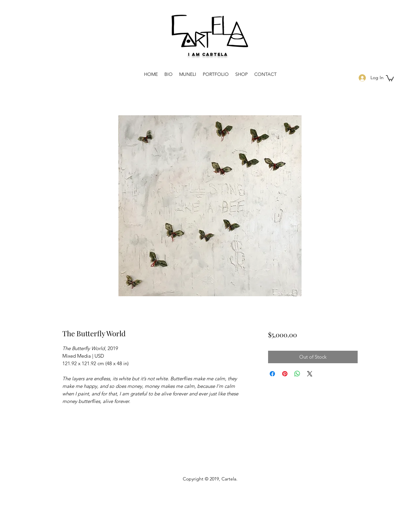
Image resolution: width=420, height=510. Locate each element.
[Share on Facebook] (272, 374)
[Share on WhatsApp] (297, 374)
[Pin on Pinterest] (285, 374)
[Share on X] (310, 374)
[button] (390, 78)
